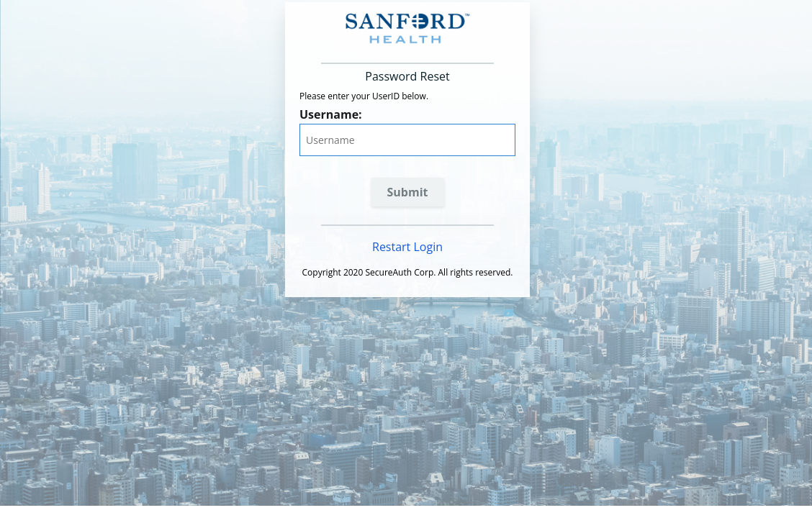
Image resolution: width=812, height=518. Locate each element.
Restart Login (407, 247)
